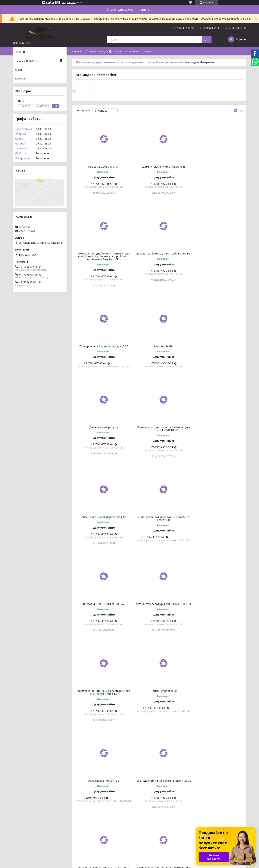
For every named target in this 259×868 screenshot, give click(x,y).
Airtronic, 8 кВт (216, 259)
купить (144, 10)
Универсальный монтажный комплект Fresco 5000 (102, 440)
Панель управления (159, 529)
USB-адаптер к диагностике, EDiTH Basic (102, 620)
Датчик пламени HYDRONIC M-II (159, 166)
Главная (77, 51)
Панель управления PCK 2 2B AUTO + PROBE (216, 805)
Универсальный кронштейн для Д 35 (159, 259)
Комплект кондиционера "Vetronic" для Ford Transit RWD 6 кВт (102, 530)
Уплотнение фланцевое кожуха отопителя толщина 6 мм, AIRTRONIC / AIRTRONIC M (159, 714)
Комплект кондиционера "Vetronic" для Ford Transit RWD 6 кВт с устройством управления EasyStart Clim (216, 621)
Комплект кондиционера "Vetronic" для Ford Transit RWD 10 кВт (159, 350)
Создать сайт (69, 3)
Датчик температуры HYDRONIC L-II (102, 804)
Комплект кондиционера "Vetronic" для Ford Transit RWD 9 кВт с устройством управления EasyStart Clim (159, 807)
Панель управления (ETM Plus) (102, 711)
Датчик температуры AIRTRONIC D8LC (159, 618)
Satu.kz (145, 861)
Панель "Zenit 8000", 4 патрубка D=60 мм (102, 261)
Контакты (133, 51)
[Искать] (207, 40)
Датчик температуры (102, 349)
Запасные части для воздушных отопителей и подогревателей (143, 62)
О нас (119, 51)
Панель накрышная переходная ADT (216, 349)
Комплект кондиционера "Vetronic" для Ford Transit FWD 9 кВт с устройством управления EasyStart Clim (216, 169)
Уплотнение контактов (216, 529)
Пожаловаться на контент (138, 864)
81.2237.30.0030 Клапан (102, 166)
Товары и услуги (97, 51)
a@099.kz (24, 227)
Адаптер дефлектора (216, 711)
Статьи (148, 51)
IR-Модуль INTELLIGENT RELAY (159, 439)
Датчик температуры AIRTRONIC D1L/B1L (216, 440)
